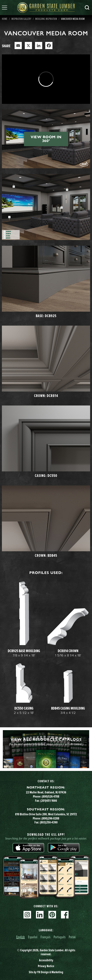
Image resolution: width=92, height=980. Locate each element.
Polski (72, 937)
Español (33, 937)
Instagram (27, 915)
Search (87, 8)
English (21, 937)
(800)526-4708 (50, 796)
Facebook (65, 915)
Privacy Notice (46, 966)
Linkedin (40, 915)
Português (60, 937)
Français (45, 937)
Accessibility (46, 960)
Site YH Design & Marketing (46, 972)
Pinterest (52, 915)
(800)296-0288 (50, 818)
